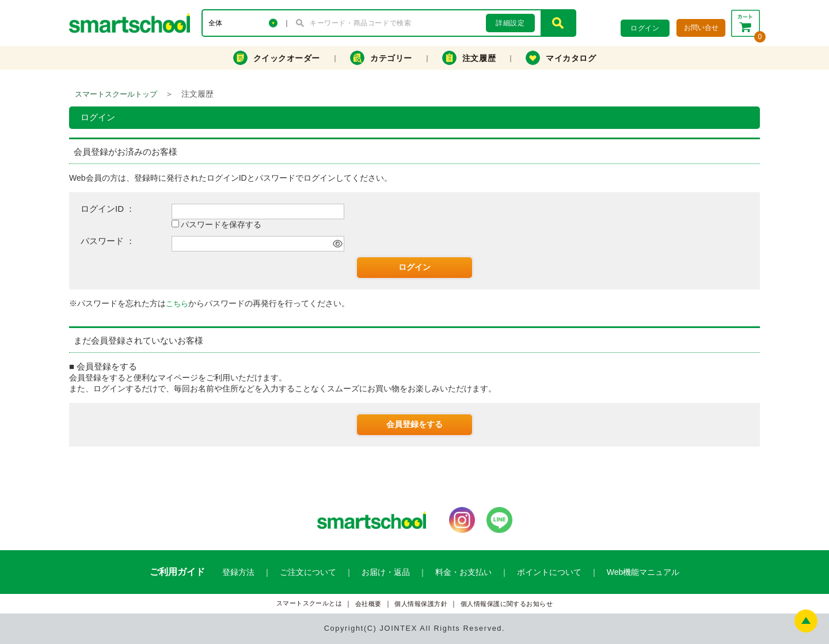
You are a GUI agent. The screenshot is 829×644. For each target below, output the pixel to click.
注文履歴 (469, 58)
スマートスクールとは (309, 603)
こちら (177, 304)
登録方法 (238, 572)
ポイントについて (549, 572)
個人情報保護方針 (421, 604)
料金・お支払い (463, 572)
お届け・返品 (386, 572)
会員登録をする (414, 424)
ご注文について (308, 572)
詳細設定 (510, 23)
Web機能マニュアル (643, 572)
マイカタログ (561, 58)
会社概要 (368, 604)
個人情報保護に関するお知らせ (507, 604)
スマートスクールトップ (116, 94)
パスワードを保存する (221, 224)
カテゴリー (381, 58)
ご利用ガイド (177, 572)
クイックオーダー (277, 58)
